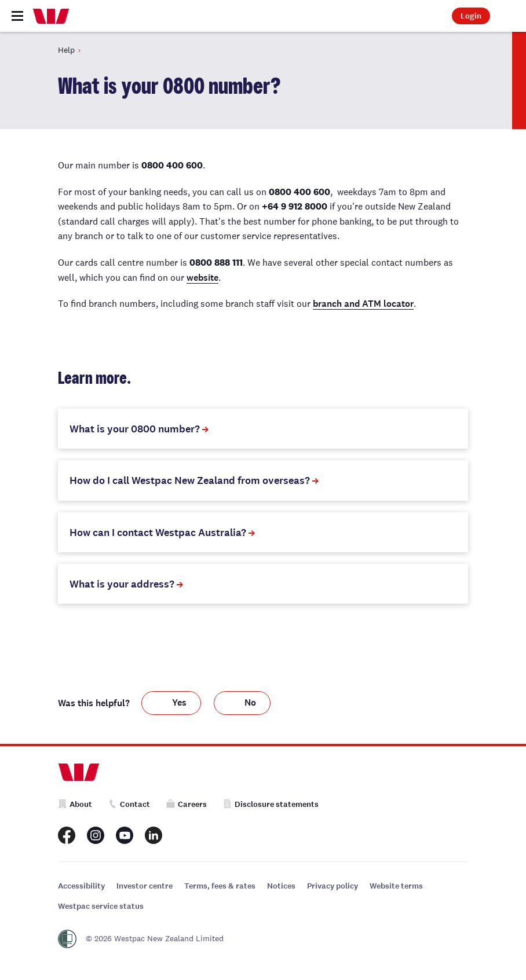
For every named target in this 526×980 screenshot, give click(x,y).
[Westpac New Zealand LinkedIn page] (154, 835)
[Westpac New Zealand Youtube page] (125, 835)
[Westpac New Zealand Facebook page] (67, 835)
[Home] (51, 16)
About (75, 804)
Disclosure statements (271, 804)
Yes (179, 702)
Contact (129, 804)
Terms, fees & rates (220, 886)
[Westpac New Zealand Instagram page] (96, 835)
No (250, 702)
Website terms (396, 886)
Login (471, 16)
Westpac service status (101, 906)
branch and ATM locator (363, 304)
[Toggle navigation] (17, 16)
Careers (187, 804)
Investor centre (145, 886)
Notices (281, 886)
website (202, 278)
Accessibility (81, 886)
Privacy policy (333, 886)
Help (66, 50)
